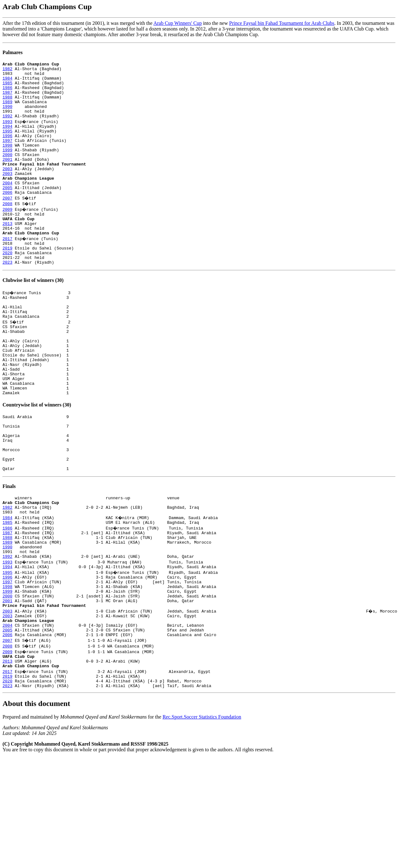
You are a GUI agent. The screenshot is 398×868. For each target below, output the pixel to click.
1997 (7, 155)
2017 (7, 269)
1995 (7, 144)
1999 (7, 167)
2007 (7, 223)
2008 (7, 229)
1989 (7, 110)
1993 (7, 133)
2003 (7, 189)
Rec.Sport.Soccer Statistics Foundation (202, 810)
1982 (7, 70)
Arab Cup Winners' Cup (177, 23)
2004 (7, 206)
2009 (7, 235)
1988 (7, 104)
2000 (7, 172)
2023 (7, 297)
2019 (7, 280)
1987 (7, 99)
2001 (7, 178)
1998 (7, 161)
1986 (7, 93)
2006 (7, 218)
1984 (7, 82)
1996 (7, 150)
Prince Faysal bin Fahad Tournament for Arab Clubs (282, 23)
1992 (7, 127)
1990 (7, 116)
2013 (7, 252)
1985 (7, 87)
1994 (7, 138)
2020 (7, 286)
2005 (7, 212)
